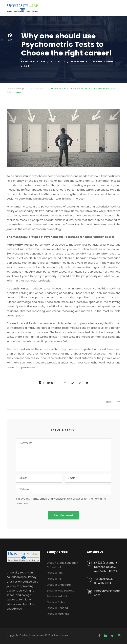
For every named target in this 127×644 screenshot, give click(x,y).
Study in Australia (58, 614)
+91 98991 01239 (104, 579)
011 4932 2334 (103, 583)
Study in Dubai (56, 602)
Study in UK (54, 579)
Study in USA (55, 573)
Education (58, 62)
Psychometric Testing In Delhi (92, 62)
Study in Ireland (57, 596)
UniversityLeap (35, 62)
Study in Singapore (59, 585)
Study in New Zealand (61, 591)
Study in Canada (57, 608)
